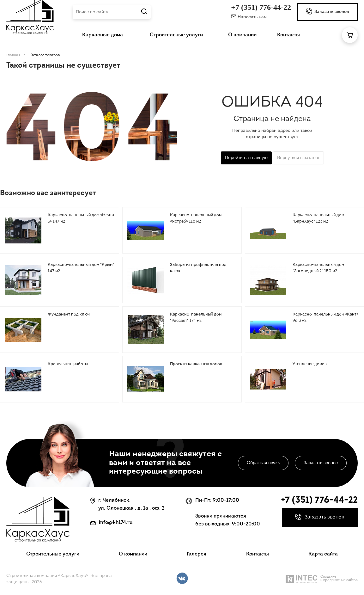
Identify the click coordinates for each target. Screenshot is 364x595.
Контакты (258, 554)
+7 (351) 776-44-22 (261, 7)
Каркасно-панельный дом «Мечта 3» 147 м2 (81, 218)
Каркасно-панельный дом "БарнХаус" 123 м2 (318, 218)
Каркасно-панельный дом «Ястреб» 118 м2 (196, 218)
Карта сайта (323, 554)
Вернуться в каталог (298, 158)
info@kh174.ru (116, 523)
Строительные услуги (53, 554)
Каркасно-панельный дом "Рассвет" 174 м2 (196, 318)
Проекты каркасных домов (196, 364)
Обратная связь (263, 463)
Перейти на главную (246, 158)
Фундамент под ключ (69, 314)
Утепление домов (310, 364)
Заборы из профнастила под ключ (198, 268)
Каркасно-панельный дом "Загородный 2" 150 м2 (318, 268)
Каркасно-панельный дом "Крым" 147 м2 (81, 268)
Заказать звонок (321, 463)
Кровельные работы (68, 364)
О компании (133, 554)
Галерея (197, 554)
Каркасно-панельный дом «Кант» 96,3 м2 (325, 318)
